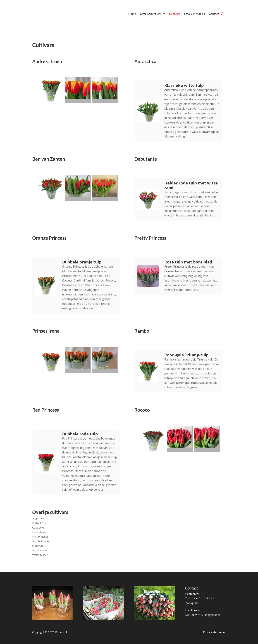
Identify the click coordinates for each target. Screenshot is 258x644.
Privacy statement (214, 632)
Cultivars (175, 14)
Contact (214, 14)
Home (132, 14)
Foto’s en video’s (194, 14)
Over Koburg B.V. (151, 14)
